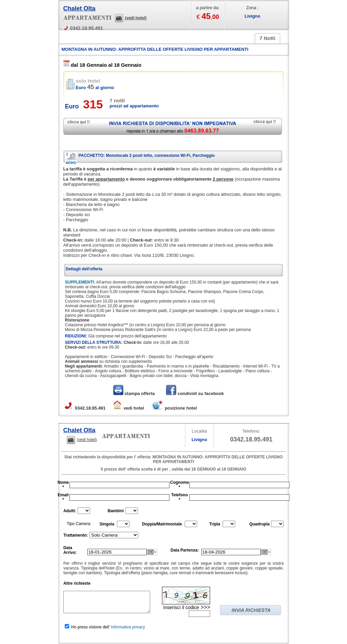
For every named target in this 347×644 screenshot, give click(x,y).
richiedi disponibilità (173, 126)
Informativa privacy (128, 627)
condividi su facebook (195, 393)
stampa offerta (135, 393)
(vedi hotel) (136, 18)
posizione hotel (174, 408)
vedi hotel (128, 408)
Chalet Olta (79, 8)
